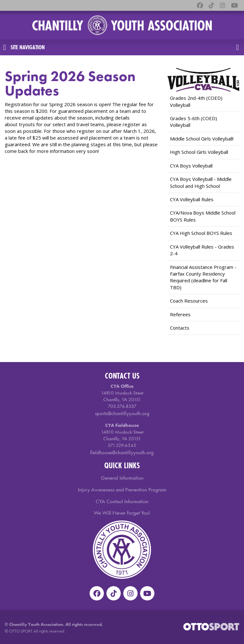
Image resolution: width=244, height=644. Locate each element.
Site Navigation (24, 47)
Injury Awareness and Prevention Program (122, 490)
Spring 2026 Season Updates (70, 83)
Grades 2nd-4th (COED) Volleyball (196, 101)
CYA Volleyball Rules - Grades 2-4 (202, 250)
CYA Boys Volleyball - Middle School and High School (201, 182)
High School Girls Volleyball (199, 152)
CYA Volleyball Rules (192, 199)
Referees (180, 314)
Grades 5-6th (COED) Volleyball (193, 122)
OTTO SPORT (21, 631)
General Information (122, 478)
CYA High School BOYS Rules (201, 233)
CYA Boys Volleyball (191, 166)
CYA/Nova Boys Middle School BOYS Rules (203, 216)
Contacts (180, 328)
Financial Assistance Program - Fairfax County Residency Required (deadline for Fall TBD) (203, 277)
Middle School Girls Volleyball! (202, 139)
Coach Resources (189, 301)
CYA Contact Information (122, 501)
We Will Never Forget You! (122, 513)
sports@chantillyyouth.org (122, 413)
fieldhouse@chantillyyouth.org (122, 452)
